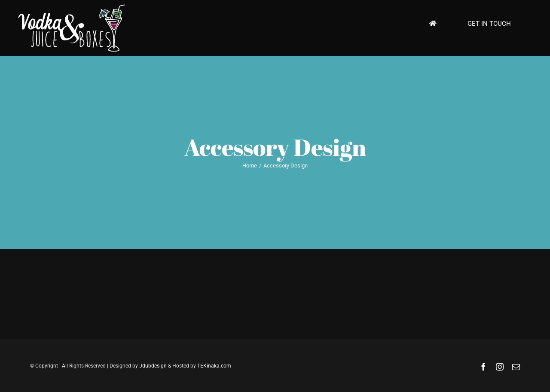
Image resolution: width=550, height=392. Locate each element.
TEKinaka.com (214, 366)
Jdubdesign (153, 366)
